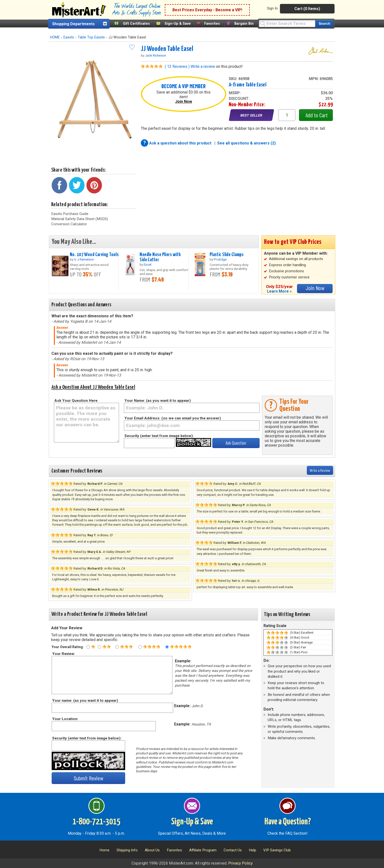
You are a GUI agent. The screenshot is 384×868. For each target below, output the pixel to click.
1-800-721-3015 (96, 822)
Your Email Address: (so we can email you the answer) (173, 418)
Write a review (203, 66)
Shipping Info (127, 850)
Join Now (184, 101)
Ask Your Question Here (76, 401)
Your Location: (65, 719)
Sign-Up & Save (178, 24)
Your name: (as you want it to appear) (85, 701)
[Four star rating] (140, 647)
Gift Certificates (136, 24)
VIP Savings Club (277, 850)
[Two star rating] (99, 647)
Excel (148, 264)
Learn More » (279, 291)
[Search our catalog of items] (324, 24)
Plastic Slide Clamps (227, 255)
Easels (69, 37)
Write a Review (320, 470)
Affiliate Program (203, 850)
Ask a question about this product (181, 143)
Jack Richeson (156, 55)
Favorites (212, 24)
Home (104, 850)
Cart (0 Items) (307, 9)
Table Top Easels (91, 37)
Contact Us (233, 850)
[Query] (287, 23)
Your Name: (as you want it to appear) (158, 401)
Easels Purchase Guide (70, 214)
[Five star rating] (167, 647)
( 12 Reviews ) (177, 66)
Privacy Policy (240, 863)
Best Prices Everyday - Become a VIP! (207, 10)
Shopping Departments (73, 24)
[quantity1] (287, 115)
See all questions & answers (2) (246, 143)
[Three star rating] (117, 647)
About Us (152, 850)
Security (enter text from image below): (159, 436)
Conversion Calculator (69, 224)
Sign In (272, 8)
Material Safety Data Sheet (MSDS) (80, 219)
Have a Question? (288, 822)
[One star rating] (88, 647)
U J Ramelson (84, 259)
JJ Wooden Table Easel (167, 49)
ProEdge (220, 259)
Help (252, 850)
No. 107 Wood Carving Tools (94, 255)
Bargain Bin (244, 24)
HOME (55, 37)
